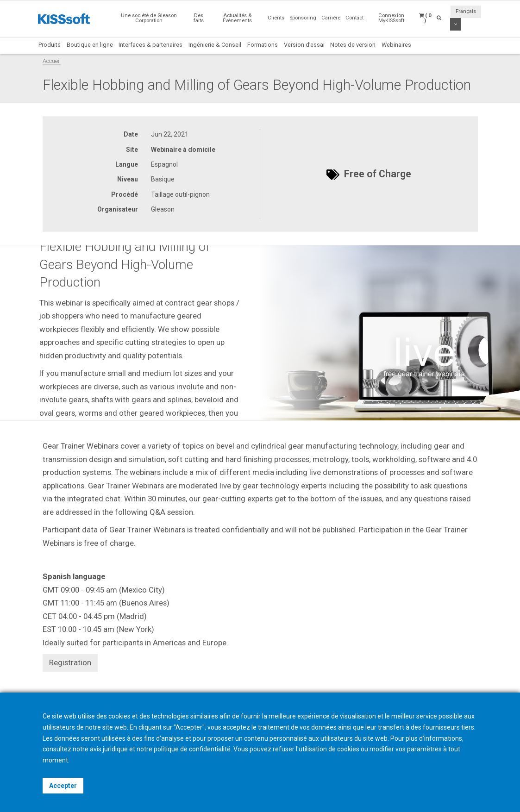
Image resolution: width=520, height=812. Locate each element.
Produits (50, 45)
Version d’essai (304, 45)
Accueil (52, 61)
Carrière (331, 18)
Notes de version (353, 45)
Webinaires (396, 45)
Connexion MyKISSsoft (391, 18)
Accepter (63, 786)
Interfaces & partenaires (150, 45)
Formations (263, 45)
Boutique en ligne (90, 45)
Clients (276, 18)
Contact (354, 18)
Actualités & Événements (237, 18)
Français (466, 11)
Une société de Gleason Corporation (149, 18)
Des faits (199, 18)
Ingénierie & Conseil (215, 45)
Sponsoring (303, 18)
